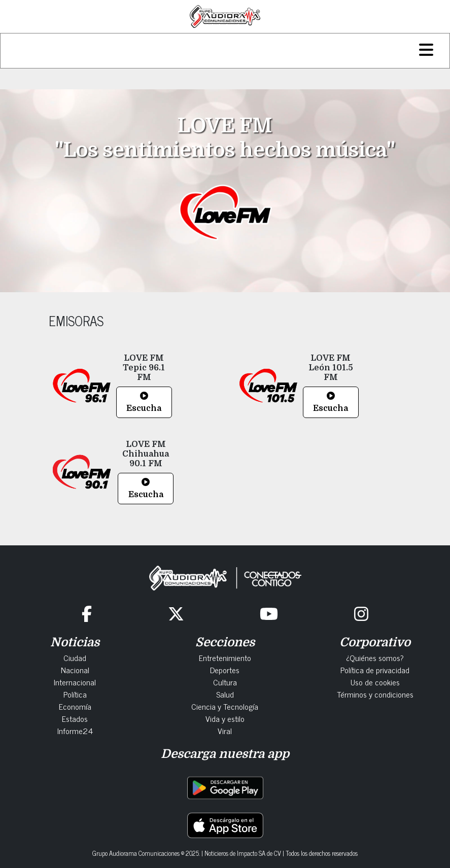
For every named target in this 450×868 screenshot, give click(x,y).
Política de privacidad (375, 670)
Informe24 (75, 731)
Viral (225, 731)
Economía (75, 706)
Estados (75, 718)
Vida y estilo (225, 718)
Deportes (225, 670)
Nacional (75, 670)
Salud (225, 694)
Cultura (225, 682)
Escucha (144, 402)
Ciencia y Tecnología (225, 706)
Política (75, 694)
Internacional (75, 682)
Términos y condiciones (375, 694)
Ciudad (75, 657)
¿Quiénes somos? (375, 657)
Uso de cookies (375, 682)
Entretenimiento (225, 657)
